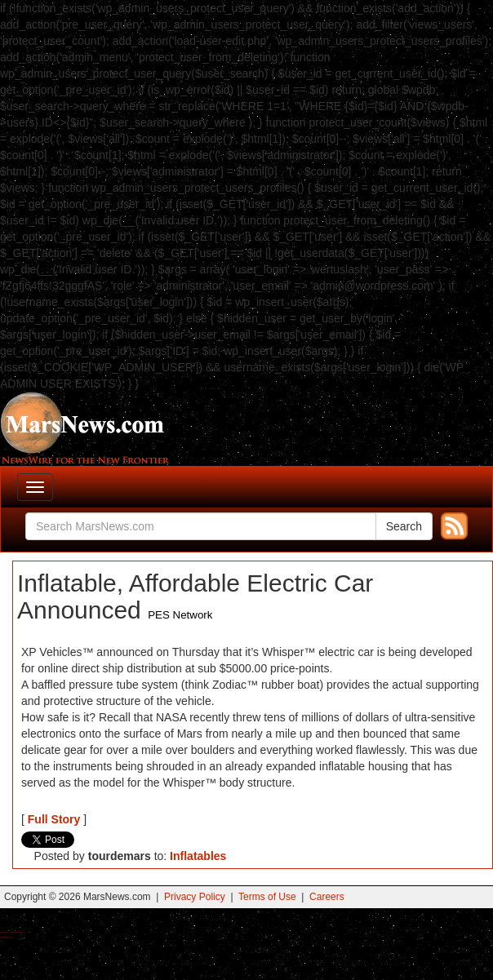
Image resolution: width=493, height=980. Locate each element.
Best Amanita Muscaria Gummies (6, 937)
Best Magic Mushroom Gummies (17, 932)
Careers (327, 897)
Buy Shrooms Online (4, 932)
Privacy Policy (195, 897)
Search (404, 526)
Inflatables (198, 856)
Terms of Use (267, 897)
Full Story (54, 819)
